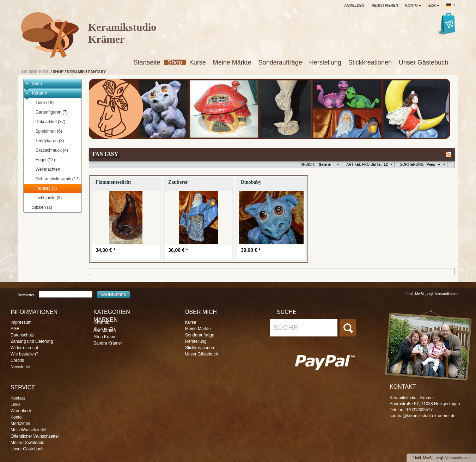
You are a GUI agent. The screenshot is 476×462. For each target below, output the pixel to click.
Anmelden (354, 5)
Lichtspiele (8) (45, 198)
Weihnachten (45, 169)
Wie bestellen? (25, 354)
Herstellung (325, 62)
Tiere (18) (41, 103)
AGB (15, 329)
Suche (286, 328)
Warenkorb (21, 411)
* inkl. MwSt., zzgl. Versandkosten (432, 294)
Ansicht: (309, 165)
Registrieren (385, 5)
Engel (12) (42, 160)
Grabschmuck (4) (48, 150)
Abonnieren (114, 294)
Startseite (147, 62)
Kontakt (18, 398)
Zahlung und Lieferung (32, 341)
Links (16, 405)
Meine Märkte (232, 62)
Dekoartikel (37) (47, 122)
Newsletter (26, 295)
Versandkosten (458, 458)
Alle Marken (105, 330)
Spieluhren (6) (45, 131)
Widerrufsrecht (24, 348)
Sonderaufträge (280, 62)
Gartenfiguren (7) (48, 112)
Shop (175, 62)
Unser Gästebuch (423, 62)
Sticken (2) (39, 208)
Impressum (21, 322)
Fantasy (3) (43, 189)
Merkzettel (20, 424)
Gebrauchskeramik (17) (54, 179)
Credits (17, 360)
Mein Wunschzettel (28, 430)
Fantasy (97, 72)
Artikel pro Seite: (364, 165)
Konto (16, 417)
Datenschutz (22, 335)
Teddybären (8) (47, 141)
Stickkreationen (370, 62)
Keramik (76, 72)
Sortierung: (412, 165)
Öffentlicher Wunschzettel (35, 436)
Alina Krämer (106, 337)
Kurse (198, 62)
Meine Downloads (27, 443)
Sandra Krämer (108, 343)
